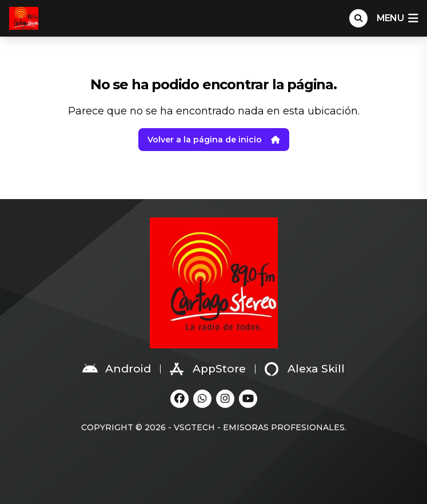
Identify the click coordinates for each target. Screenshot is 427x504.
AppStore (208, 369)
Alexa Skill (305, 369)
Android (117, 369)
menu (397, 18)
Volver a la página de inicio (214, 140)
